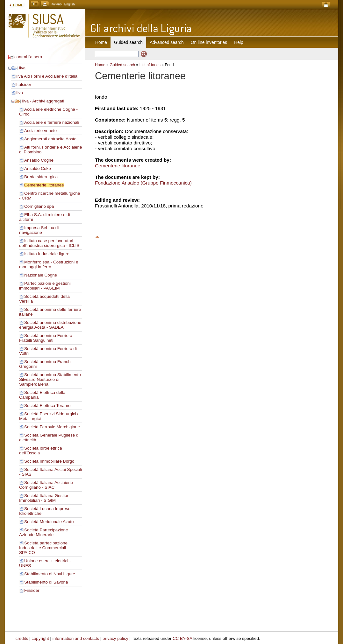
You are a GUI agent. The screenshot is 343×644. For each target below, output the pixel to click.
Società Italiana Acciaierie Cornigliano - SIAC (46, 485)
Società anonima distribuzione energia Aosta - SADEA (50, 325)
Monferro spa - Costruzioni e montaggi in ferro (49, 264)
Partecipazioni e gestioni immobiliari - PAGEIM (45, 286)
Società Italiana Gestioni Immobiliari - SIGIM (45, 498)
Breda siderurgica (41, 177)
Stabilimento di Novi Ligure (50, 574)
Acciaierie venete (40, 131)
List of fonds (150, 65)
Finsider (32, 590)
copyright (40, 638)
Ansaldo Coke (38, 168)
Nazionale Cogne (41, 275)
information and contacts (76, 638)
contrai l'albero (28, 57)
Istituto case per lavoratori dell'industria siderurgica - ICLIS (49, 243)
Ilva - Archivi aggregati (43, 101)
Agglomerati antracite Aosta (50, 139)
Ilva (22, 68)
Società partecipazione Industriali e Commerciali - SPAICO (44, 548)
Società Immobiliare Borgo (49, 461)
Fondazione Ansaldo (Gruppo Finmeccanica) (143, 183)
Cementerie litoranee (44, 185)
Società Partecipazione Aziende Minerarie (43, 532)
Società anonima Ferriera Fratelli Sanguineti (46, 338)
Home (101, 42)
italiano (57, 4)
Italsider (24, 84)
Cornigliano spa (39, 206)
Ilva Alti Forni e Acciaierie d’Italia (47, 76)
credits (22, 638)
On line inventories (209, 42)
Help (239, 42)
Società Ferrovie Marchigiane (52, 427)
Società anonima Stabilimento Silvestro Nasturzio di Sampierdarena (50, 379)
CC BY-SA (182, 638)
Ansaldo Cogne (39, 160)
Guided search (122, 65)
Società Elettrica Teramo (47, 406)
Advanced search (167, 42)
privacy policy (115, 638)
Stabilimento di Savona (46, 582)
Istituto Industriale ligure (47, 254)
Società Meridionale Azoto (49, 522)
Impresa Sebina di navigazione (39, 230)
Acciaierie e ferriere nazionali (52, 122)
